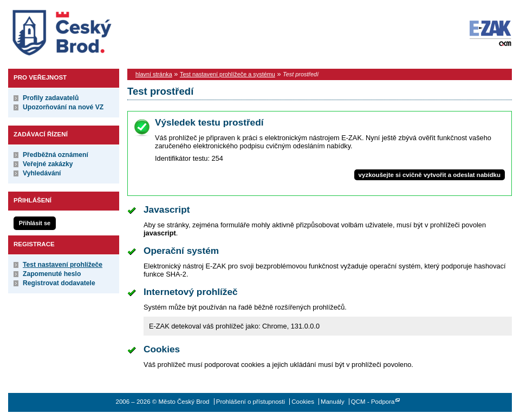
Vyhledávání (42, 173)
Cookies (303, 402)
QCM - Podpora (373, 402)
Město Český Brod (96, 30)
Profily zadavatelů (51, 98)
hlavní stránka (154, 74)
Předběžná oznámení (56, 155)
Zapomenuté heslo (52, 274)
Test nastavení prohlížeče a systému (227, 74)
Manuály (333, 402)
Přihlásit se (35, 223)
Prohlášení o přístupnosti (251, 402)
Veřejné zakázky (48, 164)
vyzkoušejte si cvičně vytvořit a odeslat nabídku (430, 175)
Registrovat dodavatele (59, 283)
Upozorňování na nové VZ (63, 107)
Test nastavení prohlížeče (63, 265)
